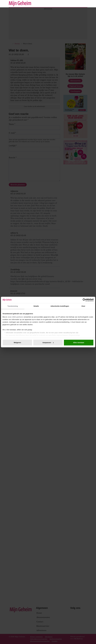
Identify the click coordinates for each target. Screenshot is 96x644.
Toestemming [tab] (13, 306)
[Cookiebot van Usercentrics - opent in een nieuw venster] (84, 300)
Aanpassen (48, 343)
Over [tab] (83, 306)
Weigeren (17, 343)
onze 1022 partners (15, 317)
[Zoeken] (86, 4)
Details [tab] (36, 306)
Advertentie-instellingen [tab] (60, 306)
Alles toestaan (79, 343)
